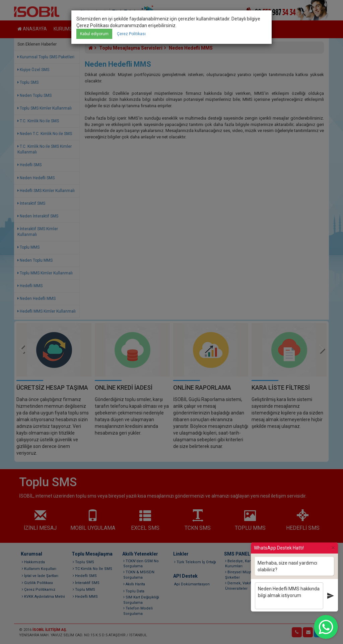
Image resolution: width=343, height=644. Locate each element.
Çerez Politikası (131, 34)
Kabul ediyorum (94, 34)
